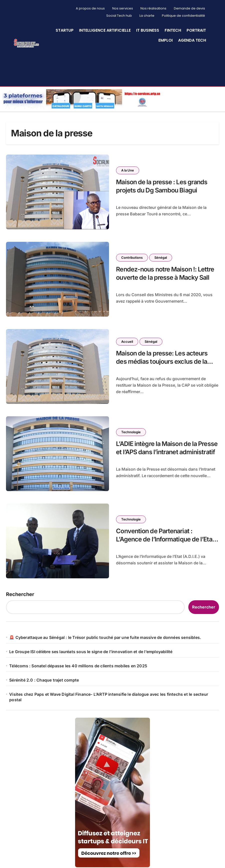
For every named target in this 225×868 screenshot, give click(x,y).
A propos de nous (90, 8)
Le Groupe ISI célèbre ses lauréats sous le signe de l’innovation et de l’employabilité (91, 651)
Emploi (166, 40)
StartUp (65, 30)
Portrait (196, 30)
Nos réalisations (153, 8)
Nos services (123, 8)
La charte (147, 16)
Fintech (173, 30)
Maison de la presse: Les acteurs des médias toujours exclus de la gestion (162, 360)
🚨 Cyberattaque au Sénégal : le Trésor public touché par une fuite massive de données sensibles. (105, 636)
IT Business (148, 30)
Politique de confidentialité (183, 16)
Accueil (127, 341)
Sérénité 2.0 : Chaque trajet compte (44, 679)
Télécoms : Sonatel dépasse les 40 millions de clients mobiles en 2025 (78, 665)
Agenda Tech (192, 40)
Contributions (132, 257)
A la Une (128, 169)
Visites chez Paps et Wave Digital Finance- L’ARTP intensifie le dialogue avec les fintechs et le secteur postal (109, 696)
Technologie (131, 431)
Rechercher (20, 593)
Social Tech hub (119, 16)
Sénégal (161, 257)
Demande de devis (189, 8)
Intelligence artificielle (105, 30)
